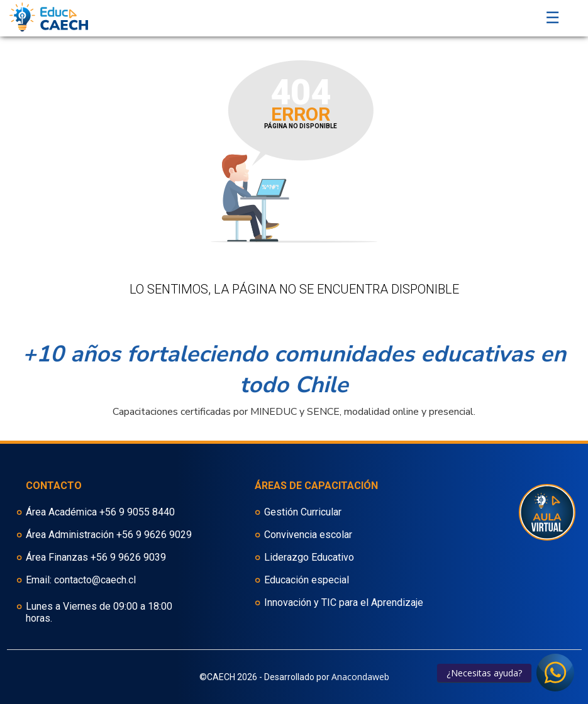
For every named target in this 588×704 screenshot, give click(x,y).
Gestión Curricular (303, 512)
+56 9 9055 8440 (137, 512)
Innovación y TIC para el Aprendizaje (344, 602)
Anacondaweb (360, 677)
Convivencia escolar (308, 535)
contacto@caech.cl (95, 580)
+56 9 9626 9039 (128, 557)
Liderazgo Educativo (309, 557)
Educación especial (307, 580)
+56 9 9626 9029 (154, 535)
